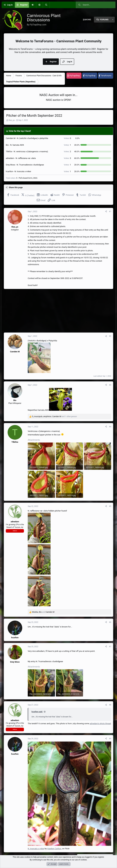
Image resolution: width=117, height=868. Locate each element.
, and (43, 612)
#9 (110, 739)
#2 (110, 336)
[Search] (46, 5)
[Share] (106, 212)
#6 (110, 622)
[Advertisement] (58, 311)
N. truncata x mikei (36, 849)
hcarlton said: (37, 712)
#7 (110, 647)
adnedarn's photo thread (100, 724)
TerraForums (106, 76)
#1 (110, 212)
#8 (110, 705)
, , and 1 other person (54, 416)
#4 (110, 427)
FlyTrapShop (75, 76)
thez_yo (12, 120)
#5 (110, 506)
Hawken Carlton (54, 849)
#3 (110, 385)
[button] (39, 5)
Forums (104, 20)
